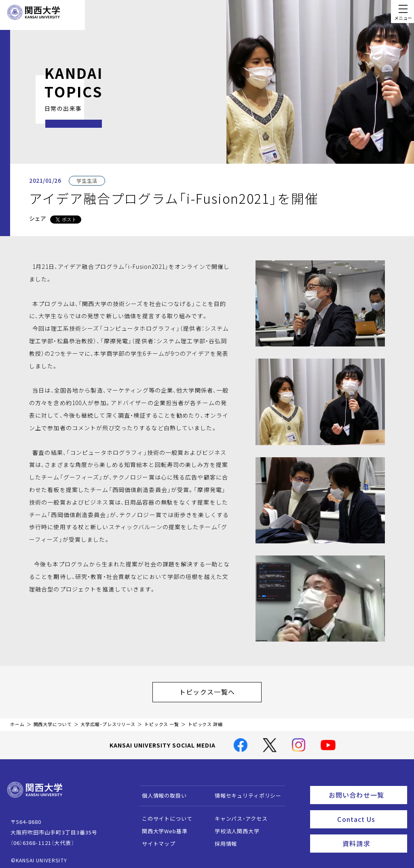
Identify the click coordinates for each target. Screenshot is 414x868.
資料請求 (372, 834)
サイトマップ (155, 839)
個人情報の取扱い (160, 791)
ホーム (17, 720)
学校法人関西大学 (233, 827)
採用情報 (222, 839)
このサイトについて (163, 814)
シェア (38, 218)
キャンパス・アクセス (237, 814)
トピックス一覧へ (215, 690)
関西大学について (53, 720)
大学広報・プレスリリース (108, 720)
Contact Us (369, 812)
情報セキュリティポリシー (244, 791)
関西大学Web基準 (161, 827)
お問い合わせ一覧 (366, 790)
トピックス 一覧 (162, 720)
